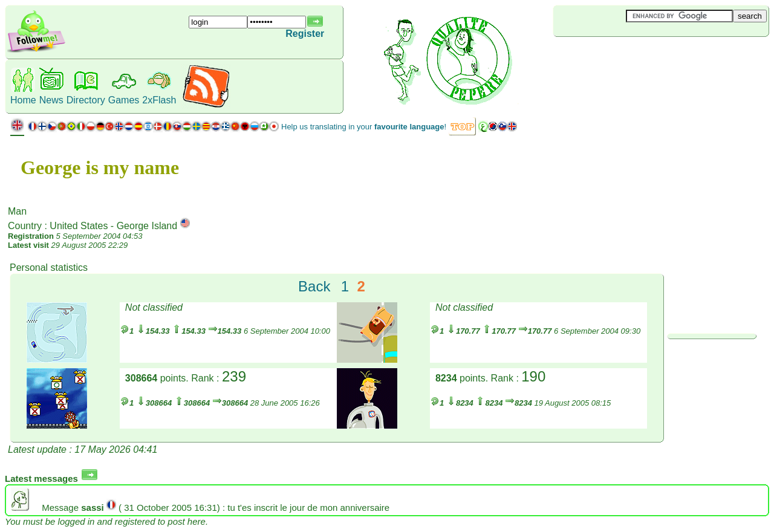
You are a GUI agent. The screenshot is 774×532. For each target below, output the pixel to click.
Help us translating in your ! (364, 127)
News (51, 100)
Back (314, 286)
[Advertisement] (625, 57)
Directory (86, 100)
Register (305, 34)
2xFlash (159, 100)
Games (124, 100)
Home (23, 100)
